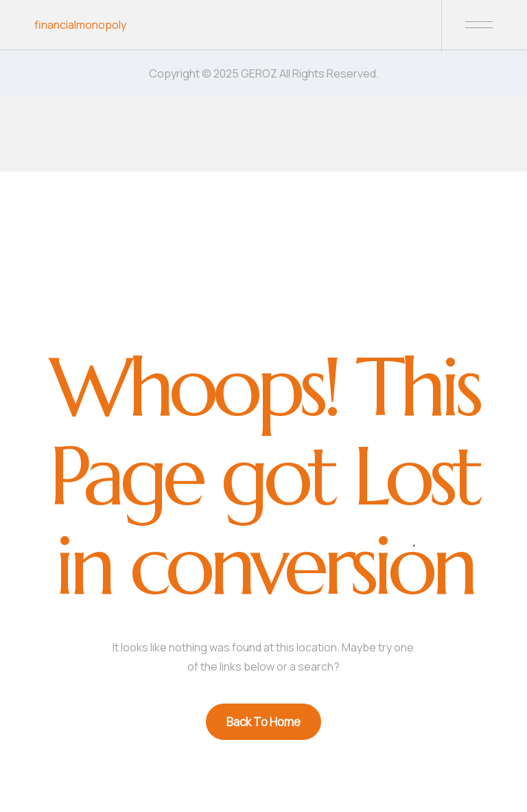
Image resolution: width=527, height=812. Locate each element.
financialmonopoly (80, 25)
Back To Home (263, 722)
